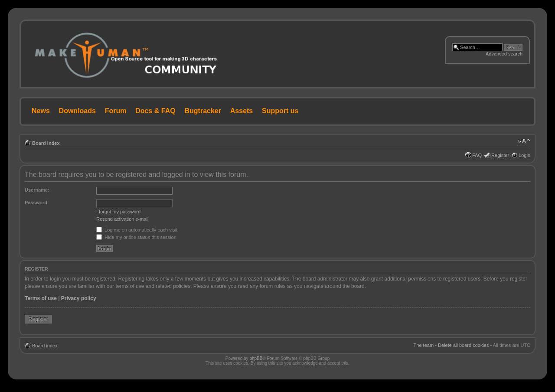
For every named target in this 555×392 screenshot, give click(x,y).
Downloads (77, 111)
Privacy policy (79, 298)
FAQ (477, 155)
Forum (116, 111)
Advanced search (504, 54)
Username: (37, 190)
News (41, 111)
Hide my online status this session (136, 237)
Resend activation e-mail (122, 219)
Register (500, 155)
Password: (37, 203)
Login (524, 155)
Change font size (524, 141)
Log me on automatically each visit (137, 230)
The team (424, 345)
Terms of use (41, 298)
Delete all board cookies (463, 345)
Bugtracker (203, 111)
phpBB (256, 358)
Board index (46, 143)
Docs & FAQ (155, 111)
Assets (242, 111)
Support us (280, 111)
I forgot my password (118, 212)
